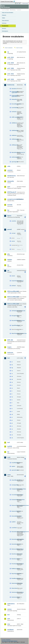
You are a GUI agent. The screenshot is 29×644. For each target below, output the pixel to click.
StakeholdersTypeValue (14, 583)
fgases (9, 216)
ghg (8, 254)
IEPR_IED (10, 340)
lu (12, 409)
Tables (4, 18)
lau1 (9, 358)
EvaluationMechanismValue (14, 500)
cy (12, 371)
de (12, 376)
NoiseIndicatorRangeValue (14, 539)
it (12, 403)
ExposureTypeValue (14, 511)
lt (12, 406)
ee (12, 382)
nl (12, 417)
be (12, 365)
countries (14, 221)
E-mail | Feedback (6, 640)
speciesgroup (14, 162)
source (13, 241)
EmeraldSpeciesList (14, 104)
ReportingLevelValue (14, 574)
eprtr (9, 187)
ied (8, 271)
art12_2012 (11, 57)
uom (9, 619)
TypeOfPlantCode (14, 325)
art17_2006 (11, 68)
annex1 (13, 276)
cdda (9, 166)
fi (12, 391)
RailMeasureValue (14, 569)
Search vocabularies (9, 48)
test (8, 615)
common (10, 170)
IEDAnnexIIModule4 (12, 304)
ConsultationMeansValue (14, 495)
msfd (9, 457)
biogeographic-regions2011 (14, 96)
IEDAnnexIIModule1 (12, 291)
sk (12, 435)
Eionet (8, 10)
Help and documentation (8, 13)
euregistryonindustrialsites (12, 199)
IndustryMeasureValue (14, 516)
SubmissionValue (14, 597)
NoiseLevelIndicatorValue (14, 549)
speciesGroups (14, 470)
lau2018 (10, 446)
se (12, 429)
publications (11, 604)
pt (12, 423)
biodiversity (11, 85)
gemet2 (10, 229)
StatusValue (14, 588)
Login (17, 3)
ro (12, 426)
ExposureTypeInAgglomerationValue (14, 505)
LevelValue (14, 528)
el (12, 385)
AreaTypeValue (14, 485)
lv (12, 411)
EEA (8, 1)
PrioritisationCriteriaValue (14, 564)
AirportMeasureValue (14, 480)
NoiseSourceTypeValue (14, 554)
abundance (14, 89)
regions (13, 466)
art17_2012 (11, 74)
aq (8, 52)
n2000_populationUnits (14, 117)
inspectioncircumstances (14, 281)
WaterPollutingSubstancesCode (14, 333)
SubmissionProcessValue (14, 592)
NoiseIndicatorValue (14, 544)
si (12, 432)
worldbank (10, 630)
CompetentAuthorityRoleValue (14, 489)
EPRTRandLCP (12, 192)
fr (12, 394)
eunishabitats (14, 108)
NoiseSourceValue (14, 559)
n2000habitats (14, 130)
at (12, 362)
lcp (8, 452)
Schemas (4, 23)
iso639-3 (14, 522)
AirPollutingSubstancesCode (14, 311)
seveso (9, 609)
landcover (10, 353)
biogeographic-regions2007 (14, 92)
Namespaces (5, 31)
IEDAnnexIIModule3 (12, 297)
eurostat (10, 205)
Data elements (5, 21)
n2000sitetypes (14, 139)
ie (12, 400)
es (12, 388)
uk (12, 438)
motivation (14, 112)
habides (10, 260)
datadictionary (12, 176)
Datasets (4, 15)
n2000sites (14, 135)
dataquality (14, 99)
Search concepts (19, 48)
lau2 (9, 442)
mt (12, 414)
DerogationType (14, 316)
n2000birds (14, 123)
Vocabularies (5, 26)
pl (12, 420)
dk (12, 379)
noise (9, 475)
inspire (9, 347)
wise (9, 624)
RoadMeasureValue (14, 578)
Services (4, 28)
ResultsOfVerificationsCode (14, 321)
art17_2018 (11, 79)
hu (12, 397)
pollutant (14, 286)
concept (13, 233)
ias (8, 265)
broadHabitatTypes (14, 463)
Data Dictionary (13, 10)
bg (12, 368)
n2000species (14, 145)
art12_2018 (11, 63)
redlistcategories (14, 157)
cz (12, 374)
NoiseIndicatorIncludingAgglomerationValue (14, 532)
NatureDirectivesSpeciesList (14, 152)
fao (8, 210)
